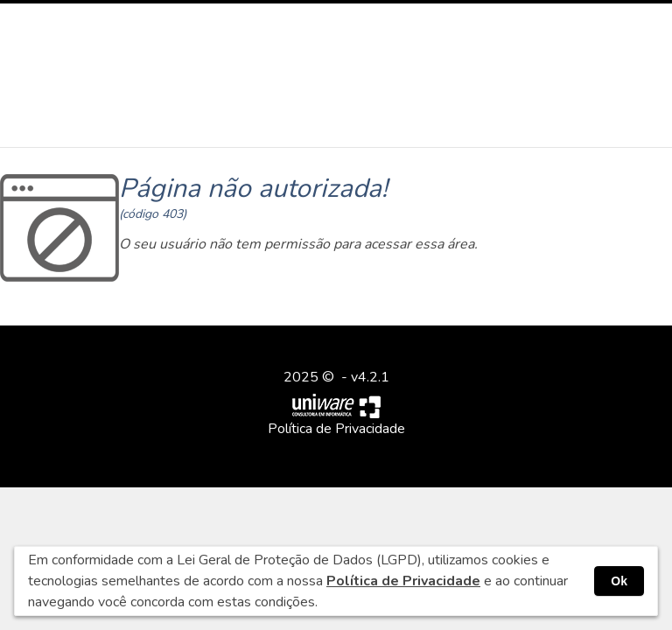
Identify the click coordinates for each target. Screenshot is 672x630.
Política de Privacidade (336, 429)
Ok (619, 581)
